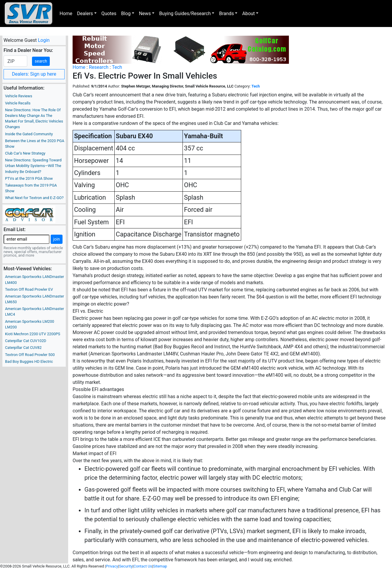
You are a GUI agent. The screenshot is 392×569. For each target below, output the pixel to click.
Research (99, 67)
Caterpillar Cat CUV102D (26, 341)
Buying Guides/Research (185, 13)
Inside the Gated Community (29, 134)
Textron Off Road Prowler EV (29, 289)
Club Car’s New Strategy (25, 153)
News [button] (145, 13)
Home (66, 13)
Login (44, 40)
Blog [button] (126, 13)
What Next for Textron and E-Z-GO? (34, 198)
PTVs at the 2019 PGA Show (29, 178)
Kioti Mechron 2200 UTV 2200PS (33, 334)
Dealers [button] (85, 13)
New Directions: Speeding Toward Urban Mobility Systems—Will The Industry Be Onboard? (33, 166)
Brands (226, 13)
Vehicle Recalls (18, 103)
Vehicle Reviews (19, 96)
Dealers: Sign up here (34, 74)
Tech (117, 67)
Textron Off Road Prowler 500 (30, 355)
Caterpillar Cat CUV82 (23, 348)
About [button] (248, 13)
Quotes (109, 13)
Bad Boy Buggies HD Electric (29, 361)
